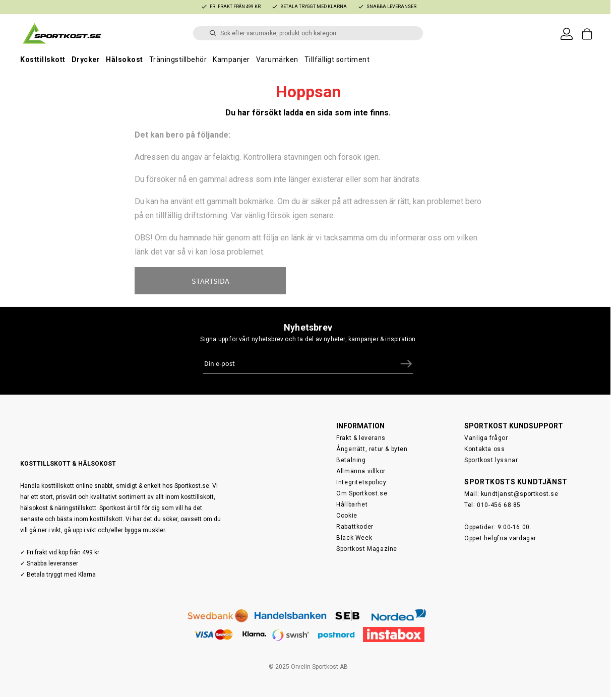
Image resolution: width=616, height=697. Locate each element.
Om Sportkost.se (362, 489)
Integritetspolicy (361, 478)
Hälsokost (125, 59)
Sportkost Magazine (367, 545)
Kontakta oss (484, 445)
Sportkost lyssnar (491, 456)
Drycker (86, 59)
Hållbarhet (352, 500)
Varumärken (277, 59)
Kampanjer (231, 59)
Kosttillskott (43, 59)
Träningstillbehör (178, 59)
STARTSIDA (210, 281)
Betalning (351, 456)
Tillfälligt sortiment (337, 59)
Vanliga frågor (486, 434)
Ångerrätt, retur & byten (372, 445)
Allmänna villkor (361, 467)
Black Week (354, 534)
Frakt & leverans (361, 434)
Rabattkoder (355, 523)
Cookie (347, 512)
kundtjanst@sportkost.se (520, 490)
